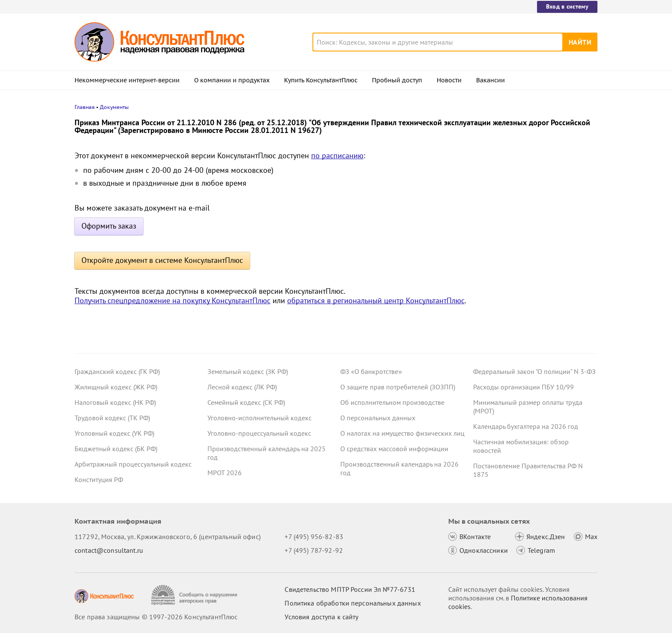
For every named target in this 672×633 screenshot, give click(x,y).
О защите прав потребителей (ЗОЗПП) (398, 387)
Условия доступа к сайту (321, 617)
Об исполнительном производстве (392, 402)
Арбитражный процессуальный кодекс (133, 464)
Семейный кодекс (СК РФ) (246, 402)
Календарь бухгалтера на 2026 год (526, 426)
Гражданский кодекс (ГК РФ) (117, 371)
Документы (114, 107)
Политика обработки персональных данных (352, 603)
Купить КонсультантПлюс (321, 80)
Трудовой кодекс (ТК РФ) (112, 418)
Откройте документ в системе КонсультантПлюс (162, 260)
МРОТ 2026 (225, 473)
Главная (85, 107)
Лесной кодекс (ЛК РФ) (242, 387)
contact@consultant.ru (109, 550)
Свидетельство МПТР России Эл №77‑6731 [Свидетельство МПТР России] (350, 589)
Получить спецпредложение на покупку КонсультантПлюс (172, 300)
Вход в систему (567, 6)
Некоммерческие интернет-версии (127, 80)
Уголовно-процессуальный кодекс (259, 433)
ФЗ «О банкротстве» (371, 371)
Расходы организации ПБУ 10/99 (523, 387)
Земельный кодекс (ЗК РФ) (248, 371)
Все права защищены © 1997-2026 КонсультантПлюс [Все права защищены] (156, 617)
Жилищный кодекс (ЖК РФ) (116, 387)
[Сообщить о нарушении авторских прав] (195, 595)
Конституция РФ (99, 479)
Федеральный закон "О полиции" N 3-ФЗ (534, 371)
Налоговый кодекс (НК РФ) (115, 402)
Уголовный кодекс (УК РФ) (114, 433)
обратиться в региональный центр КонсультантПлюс (376, 300)
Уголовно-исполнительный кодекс (259, 418)
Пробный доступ (397, 80)
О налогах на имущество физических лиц (402, 433)
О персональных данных (378, 418)
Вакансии (490, 80)
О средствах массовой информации (394, 449)
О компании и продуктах (232, 80)
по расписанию (337, 155)
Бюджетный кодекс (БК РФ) (116, 449)
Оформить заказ (109, 226)
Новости (449, 80)
